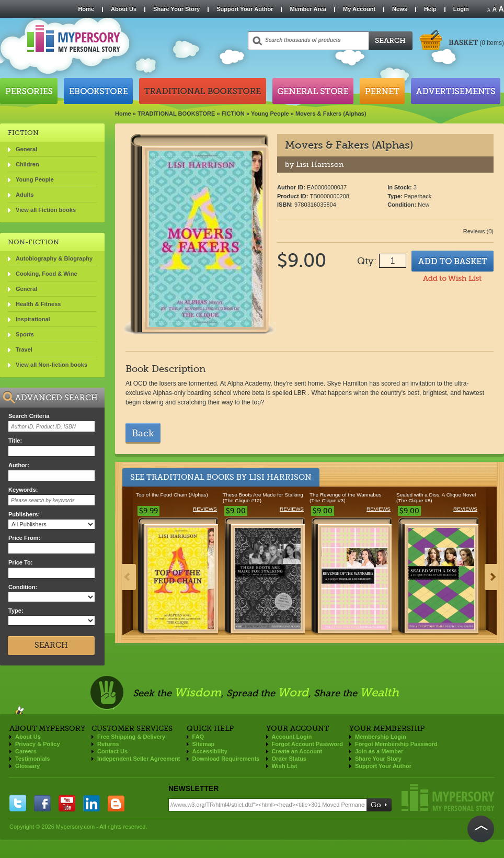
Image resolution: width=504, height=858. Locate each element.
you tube (67, 803)
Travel (24, 349)
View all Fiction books (46, 210)
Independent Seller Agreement (139, 759)
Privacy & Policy (38, 744)
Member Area (308, 9)
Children (27, 164)
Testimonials (32, 759)
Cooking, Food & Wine (47, 274)
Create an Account (297, 751)
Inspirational (33, 319)
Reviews (205, 509)
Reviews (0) (478, 231)
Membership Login (381, 737)
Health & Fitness (38, 304)
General (26, 149)
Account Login (292, 737)
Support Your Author (245, 9)
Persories (29, 91)
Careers (26, 751)
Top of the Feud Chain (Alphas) (172, 495)
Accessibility (210, 751)
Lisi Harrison (280, 477)
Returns (108, 744)
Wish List (285, 766)
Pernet (382, 91)
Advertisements (456, 91)
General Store (313, 91)
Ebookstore (98, 91)
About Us (124, 9)
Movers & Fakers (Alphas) (331, 114)
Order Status (289, 759)
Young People (270, 114)
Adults (25, 195)
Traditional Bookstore (203, 91)
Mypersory (448, 798)
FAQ (198, 737)
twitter (18, 803)
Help (430, 9)
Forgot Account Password (308, 744)
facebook (42, 803)
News (400, 9)
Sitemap (204, 744)
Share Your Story (176, 9)
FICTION (233, 114)
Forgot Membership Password (396, 744)
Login (461, 9)
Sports (25, 334)
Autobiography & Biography (54, 258)
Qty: (367, 261)
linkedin (91, 803)
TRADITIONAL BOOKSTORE (176, 114)
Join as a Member (379, 751)
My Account (359, 9)
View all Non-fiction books (51, 365)
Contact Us (112, 751)
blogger (116, 803)
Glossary (27, 766)
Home (86, 9)
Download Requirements (226, 759)
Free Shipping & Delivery (131, 737)
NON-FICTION (33, 242)
